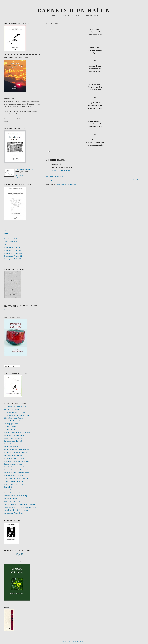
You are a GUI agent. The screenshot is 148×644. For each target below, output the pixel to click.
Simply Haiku (9, 487)
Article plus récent (52, 180)
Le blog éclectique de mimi (13, 464)
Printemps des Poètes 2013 (13, 259)
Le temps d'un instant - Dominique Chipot (18, 470)
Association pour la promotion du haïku (17, 415)
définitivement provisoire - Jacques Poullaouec (20, 504)
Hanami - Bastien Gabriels (13, 438)
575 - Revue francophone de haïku (15, 406)
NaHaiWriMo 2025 (10, 242)
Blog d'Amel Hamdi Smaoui (13, 418)
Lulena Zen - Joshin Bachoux (14, 476)
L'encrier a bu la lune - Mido (14, 455)
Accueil (95, 180)
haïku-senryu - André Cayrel (13, 513)
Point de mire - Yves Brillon (13, 484)
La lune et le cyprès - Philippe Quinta (16, 461)
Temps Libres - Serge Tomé (13, 493)
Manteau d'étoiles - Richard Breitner (16, 478)
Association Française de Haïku (15, 412)
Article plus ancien (138, 180)
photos (6, 244)
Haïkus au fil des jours (12, 310)
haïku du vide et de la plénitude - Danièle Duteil (20, 507)
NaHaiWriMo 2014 (10, 239)
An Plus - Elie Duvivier (12, 409)
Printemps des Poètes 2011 (13, 253)
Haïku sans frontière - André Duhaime (17, 450)
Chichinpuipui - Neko (11, 424)
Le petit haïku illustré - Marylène (15, 467)
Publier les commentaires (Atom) (67, 184)
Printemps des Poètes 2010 (13, 250)
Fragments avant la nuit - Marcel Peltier (17, 432)
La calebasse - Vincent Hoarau (14, 458)
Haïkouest (7, 444)
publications (8, 262)
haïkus (6, 236)
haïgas (6, 233)
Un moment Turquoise (12, 499)
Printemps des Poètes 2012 (13, 256)
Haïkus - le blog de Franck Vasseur (16, 452)
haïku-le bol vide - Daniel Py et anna (16, 510)
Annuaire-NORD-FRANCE (74, 642)
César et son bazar (10, 429)
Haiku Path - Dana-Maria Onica (15, 435)
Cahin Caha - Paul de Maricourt (15, 421)
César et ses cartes (10, 427)
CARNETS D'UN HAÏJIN (74, 10)
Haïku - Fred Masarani (12, 447)
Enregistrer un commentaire (56, 176)
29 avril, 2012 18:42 (61, 171)
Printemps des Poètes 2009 (13, 247)
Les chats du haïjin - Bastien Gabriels (16, 473)
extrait (6, 230)
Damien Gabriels (25, 170)
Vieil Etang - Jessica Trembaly (14, 501)
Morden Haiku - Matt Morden (14, 481)
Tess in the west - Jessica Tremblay (16, 496)
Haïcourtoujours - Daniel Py (13, 441)
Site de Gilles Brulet (11, 490)
